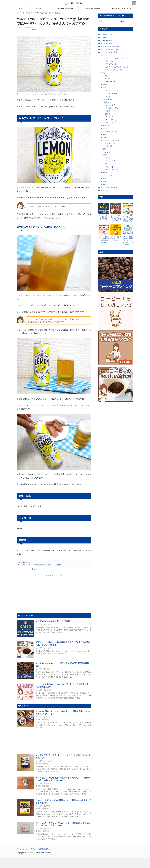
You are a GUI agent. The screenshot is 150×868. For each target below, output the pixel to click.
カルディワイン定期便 (109, 187)
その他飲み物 (108, 99)
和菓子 (108, 111)
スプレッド (109, 167)
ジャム (108, 158)
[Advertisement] (75, 863)
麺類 (104, 149)
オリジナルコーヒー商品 (114, 70)
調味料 (105, 155)
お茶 (104, 73)
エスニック (109, 175)
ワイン (108, 96)
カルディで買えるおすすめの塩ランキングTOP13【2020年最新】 (128, 241)
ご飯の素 (109, 146)
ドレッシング (110, 161)
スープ (105, 84)
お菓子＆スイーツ (109, 102)
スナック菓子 (110, 105)
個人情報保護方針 (45, 849)
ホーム (21, 8)
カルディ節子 (75, 3)
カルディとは (40, 8)
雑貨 (104, 181)
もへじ (105, 184)
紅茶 (107, 76)
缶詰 (104, 178)
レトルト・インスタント (112, 140)
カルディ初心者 (106, 43)
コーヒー (106, 55)
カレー (105, 137)
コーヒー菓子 (110, 117)
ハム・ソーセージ (112, 131)
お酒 (104, 88)
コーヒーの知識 (106, 41)
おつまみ (106, 129)
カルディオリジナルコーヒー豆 (117, 67)
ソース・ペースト (112, 170)
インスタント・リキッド (114, 61)
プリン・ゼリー (111, 123)
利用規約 (34, 849)
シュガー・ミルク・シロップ (116, 58)
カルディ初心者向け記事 (64, 8)
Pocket (35, 30)
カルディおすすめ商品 (92, 8)
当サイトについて (23, 849)
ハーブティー (110, 82)
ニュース (104, 38)
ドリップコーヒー (112, 64)
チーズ (105, 134)
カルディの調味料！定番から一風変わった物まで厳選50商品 (128, 218)
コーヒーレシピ (106, 35)
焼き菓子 (109, 114)
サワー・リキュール (113, 90)
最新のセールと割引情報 (110, 46)
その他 (105, 173)
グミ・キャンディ (112, 120)
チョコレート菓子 (112, 108)
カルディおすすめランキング (121, 8)
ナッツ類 (106, 126)
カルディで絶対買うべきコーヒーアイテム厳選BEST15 (116, 218)
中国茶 (108, 79)
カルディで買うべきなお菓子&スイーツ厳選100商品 (104, 240)
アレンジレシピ (106, 190)
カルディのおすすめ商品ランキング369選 (53, 621)
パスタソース (110, 143)
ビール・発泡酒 (111, 93)
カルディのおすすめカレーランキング (116, 239)
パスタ (108, 152)
